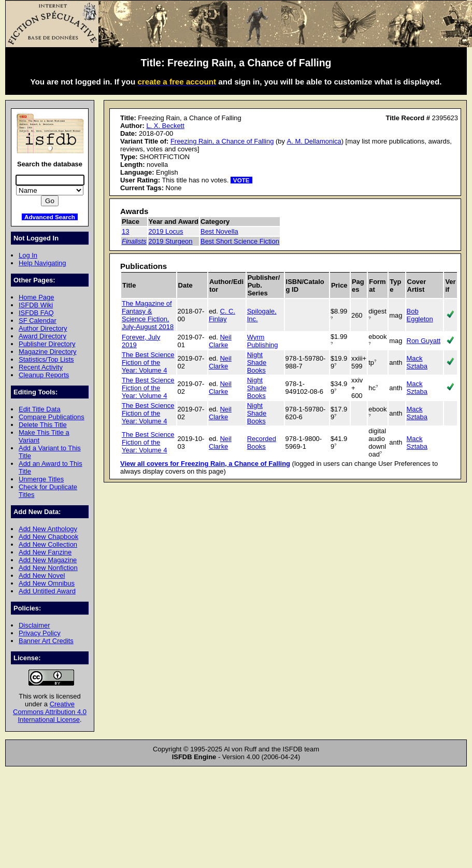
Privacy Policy (40, 633)
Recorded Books (262, 443)
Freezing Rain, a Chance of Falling (222, 141)
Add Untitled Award (47, 591)
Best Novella (219, 231)
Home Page (36, 297)
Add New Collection (48, 544)
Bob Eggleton (420, 315)
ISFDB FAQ (36, 313)
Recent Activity (41, 367)
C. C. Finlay (222, 315)
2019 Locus (166, 231)
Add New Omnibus (47, 583)
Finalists (134, 241)
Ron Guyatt (424, 341)
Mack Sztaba (417, 362)
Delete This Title (43, 425)
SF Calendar (38, 321)
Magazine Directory (48, 352)
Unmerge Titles (41, 479)
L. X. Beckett (165, 126)
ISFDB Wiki (36, 305)
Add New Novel (42, 575)
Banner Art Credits (46, 641)
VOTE (241, 180)
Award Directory (42, 336)
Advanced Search (50, 217)
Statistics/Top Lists (46, 359)
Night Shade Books (257, 362)
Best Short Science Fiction (240, 241)
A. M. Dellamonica (314, 141)
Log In (28, 255)
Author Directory (43, 328)
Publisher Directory (47, 344)
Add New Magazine (48, 560)
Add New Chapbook (48, 537)
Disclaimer (34, 625)
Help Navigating (42, 263)
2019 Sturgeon (171, 241)
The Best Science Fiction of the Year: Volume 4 (148, 362)
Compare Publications (52, 417)
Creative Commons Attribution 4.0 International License (50, 712)
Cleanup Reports (44, 375)
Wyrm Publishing (263, 341)
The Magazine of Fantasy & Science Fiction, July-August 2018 (148, 315)
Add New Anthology (48, 529)
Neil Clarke (220, 341)
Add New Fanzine (45, 552)
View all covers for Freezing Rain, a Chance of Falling (205, 464)
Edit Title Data (40, 409)
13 (125, 231)
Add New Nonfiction (48, 568)
